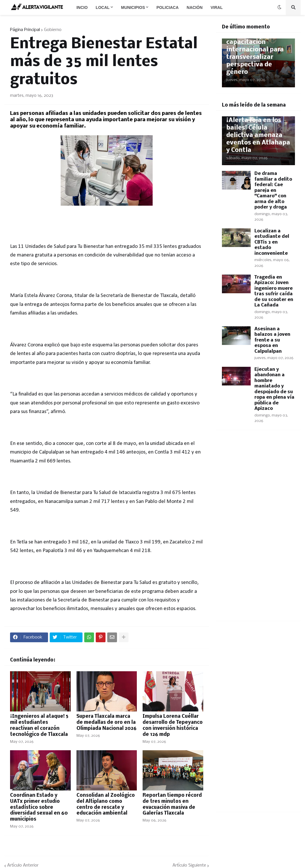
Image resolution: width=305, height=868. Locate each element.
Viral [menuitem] (217, 7)
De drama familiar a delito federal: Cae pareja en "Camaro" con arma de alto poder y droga (273, 190)
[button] (279, 7)
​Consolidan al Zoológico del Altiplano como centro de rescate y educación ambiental (106, 804)
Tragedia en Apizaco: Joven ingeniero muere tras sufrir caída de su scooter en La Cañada (274, 291)
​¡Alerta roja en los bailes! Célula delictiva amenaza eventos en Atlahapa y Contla (258, 135)
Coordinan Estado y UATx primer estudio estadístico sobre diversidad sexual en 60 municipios (39, 807)
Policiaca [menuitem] (167, 7)
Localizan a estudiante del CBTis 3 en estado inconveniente (272, 242)
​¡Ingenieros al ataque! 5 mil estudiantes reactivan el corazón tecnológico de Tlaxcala (39, 725)
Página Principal (25, 30)
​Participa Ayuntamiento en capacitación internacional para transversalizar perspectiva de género (255, 50)
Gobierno (53, 30)
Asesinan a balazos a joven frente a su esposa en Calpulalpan (272, 340)
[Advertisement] (258, 529)
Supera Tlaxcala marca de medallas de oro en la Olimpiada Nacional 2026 (107, 723)
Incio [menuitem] (82, 7)
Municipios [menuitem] (133, 7)
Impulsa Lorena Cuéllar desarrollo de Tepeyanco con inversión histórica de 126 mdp (173, 725)
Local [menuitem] (103, 7)
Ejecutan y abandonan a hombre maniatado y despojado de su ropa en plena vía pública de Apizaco (274, 389)
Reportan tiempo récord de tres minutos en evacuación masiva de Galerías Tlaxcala (172, 804)
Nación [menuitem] (194, 7)
